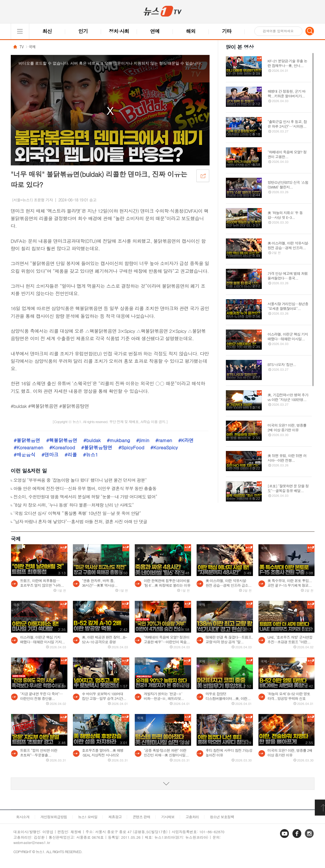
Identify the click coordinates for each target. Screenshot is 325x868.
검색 (310, 31)
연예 (155, 31)
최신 (47, 31)
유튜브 (285, 838)
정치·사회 (119, 31)
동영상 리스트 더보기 (163, 784)
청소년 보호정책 (222, 817)
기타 (227, 31)
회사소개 (23, 817)
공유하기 (203, 176)
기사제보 (168, 817)
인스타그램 (310, 838)
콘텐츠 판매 (141, 817)
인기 (83, 31)
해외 (191, 31)
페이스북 (297, 838)
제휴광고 (115, 817)
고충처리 (192, 817)
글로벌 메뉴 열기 (20, 31)
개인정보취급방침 (54, 817)
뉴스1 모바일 (88, 817)
